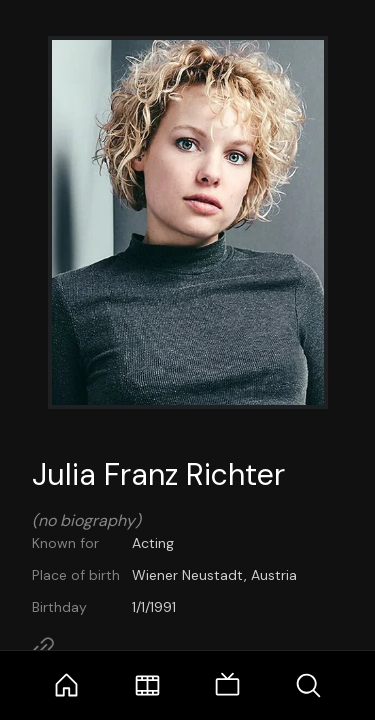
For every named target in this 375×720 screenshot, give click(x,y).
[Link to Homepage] (43, 648)
